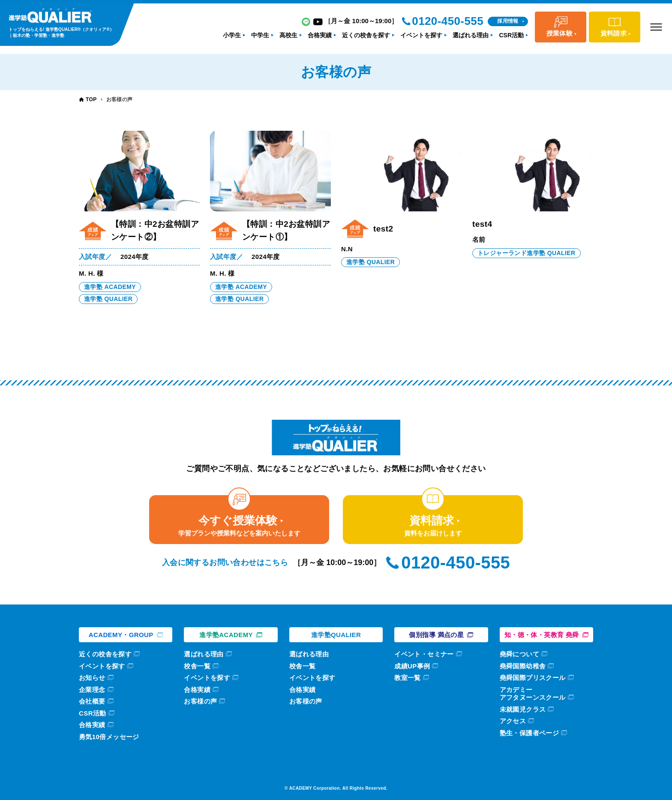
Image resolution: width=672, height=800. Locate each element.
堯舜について (519, 654)
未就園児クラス (523, 709)
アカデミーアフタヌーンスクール (533, 693)
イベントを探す (102, 666)
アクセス (513, 721)
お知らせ (92, 678)
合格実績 (92, 725)
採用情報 (508, 21)
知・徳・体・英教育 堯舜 (542, 635)
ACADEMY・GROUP (121, 635)
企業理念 (92, 690)
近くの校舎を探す (105, 654)
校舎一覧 (197, 666)
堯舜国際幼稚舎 (523, 666)
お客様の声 (200, 701)
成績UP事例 (412, 666)
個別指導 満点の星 (436, 635)
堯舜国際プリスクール (533, 678)
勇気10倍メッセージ (109, 737)
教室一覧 (408, 678)
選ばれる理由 (204, 654)
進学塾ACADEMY (226, 635)
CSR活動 (93, 713)
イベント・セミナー (424, 654)
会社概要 (92, 701)
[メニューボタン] (656, 27)
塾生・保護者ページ (529, 733)
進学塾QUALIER (336, 635)
